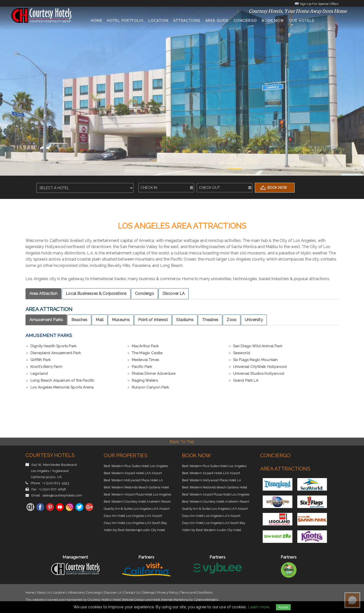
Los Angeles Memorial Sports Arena (62, 387)
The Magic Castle (147, 353)
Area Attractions (285, 469)
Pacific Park (142, 367)
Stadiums (185, 320)
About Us (44, 593)
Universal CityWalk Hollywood (260, 367)
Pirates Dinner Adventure (154, 374)
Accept (283, 607)
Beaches (79, 320)
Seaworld (241, 353)
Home (97, 21)
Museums (121, 320)
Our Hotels (302, 21)
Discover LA (174, 293)
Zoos (232, 320)
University (254, 320)
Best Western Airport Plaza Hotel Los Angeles (137, 494)
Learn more (259, 607)
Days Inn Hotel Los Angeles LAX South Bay (135, 523)
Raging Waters (145, 380)
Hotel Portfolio (125, 21)
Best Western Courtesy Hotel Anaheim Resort (137, 502)
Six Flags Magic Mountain (255, 360)
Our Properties (126, 455)
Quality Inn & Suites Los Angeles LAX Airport (137, 509)
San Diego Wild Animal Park (258, 346)
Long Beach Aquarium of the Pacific (62, 380)
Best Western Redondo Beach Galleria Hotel (136, 487)
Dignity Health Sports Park (53, 346)
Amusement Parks (46, 320)
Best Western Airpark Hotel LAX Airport (133, 473)
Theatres (210, 320)
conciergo (245, 21)
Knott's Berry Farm (46, 367)
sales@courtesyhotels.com (62, 495)
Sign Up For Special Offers (317, 3)
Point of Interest (153, 320)
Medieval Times (145, 360)
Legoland (39, 374)
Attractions (187, 21)
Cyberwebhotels (206, 600)
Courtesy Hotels (50, 455)
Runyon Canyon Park (150, 387)
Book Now (273, 21)
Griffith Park (41, 360)
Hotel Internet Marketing (170, 600)
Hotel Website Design (129, 600)
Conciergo (144, 293)
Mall (100, 320)
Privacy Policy (168, 593)
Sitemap (149, 593)
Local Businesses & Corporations (96, 293)
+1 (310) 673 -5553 (56, 483)
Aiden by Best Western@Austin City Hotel (134, 530)
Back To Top (182, 442)
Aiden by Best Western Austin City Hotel (212, 530)
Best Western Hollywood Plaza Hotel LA (133, 480)
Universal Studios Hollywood (259, 374)
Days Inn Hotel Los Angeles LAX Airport (133, 516)
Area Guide (217, 21)
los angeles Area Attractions (182, 226)
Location (158, 21)
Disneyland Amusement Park (56, 353)
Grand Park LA (246, 380)
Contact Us (132, 593)
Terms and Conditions (196, 593)
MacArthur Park (145, 346)
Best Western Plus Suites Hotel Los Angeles (136, 466)
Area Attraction (43, 293)
